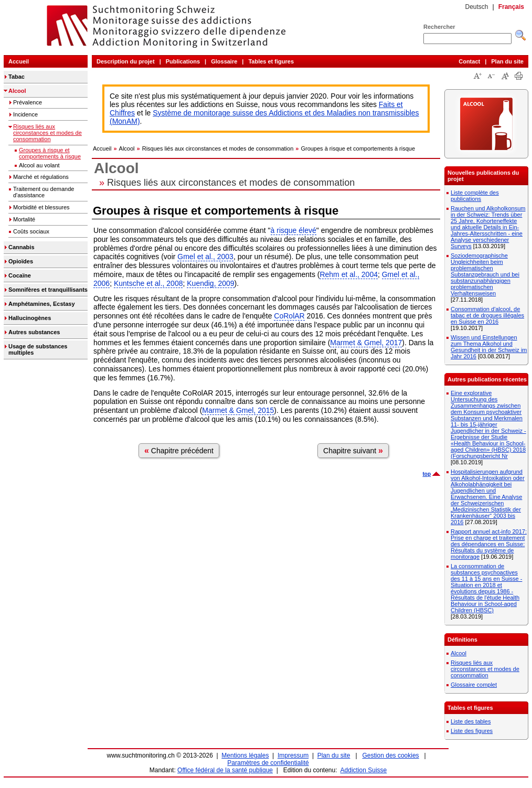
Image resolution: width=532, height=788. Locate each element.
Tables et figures (271, 61)
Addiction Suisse (364, 770)
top (427, 474)
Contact (469, 61)
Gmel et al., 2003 (205, 257)
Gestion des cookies (391, 755)
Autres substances (34, 332)
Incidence (25, 114)
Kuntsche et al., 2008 (148, 283)
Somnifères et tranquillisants (48, 290)
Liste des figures (472, 731)
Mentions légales (245, 755)
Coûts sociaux (31, 231)
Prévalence (28, 102)
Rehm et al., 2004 (349, 274)
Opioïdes (21, 261)
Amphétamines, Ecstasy (42, 304)
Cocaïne (20, 275)
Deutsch (476, 7)
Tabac (17, 77)
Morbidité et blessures (41, 207)
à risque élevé (294, 230)
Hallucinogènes (30, 318)
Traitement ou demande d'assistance (44, 192)
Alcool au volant (39, 165)
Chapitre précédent (179, 450)
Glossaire (224, 61)
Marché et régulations (41, 177)
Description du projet (126, 61)
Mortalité (24, 219)
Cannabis (22, 247)
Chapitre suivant (353, 450)
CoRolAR (289, 316)
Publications (183, 61)
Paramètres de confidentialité (268, 763)
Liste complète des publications (475, 196)
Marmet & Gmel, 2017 (366, 343)
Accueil (19, 61)
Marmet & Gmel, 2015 (238, 410)
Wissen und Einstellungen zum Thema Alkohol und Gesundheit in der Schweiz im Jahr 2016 (489, 347)
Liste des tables (471, 721)
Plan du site (507, 61)
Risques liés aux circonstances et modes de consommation (47, 133)
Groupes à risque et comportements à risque (50, 153)
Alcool (17, 91)
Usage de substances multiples (38, 349)
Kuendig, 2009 (210, 283)
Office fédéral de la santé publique (225, 770)
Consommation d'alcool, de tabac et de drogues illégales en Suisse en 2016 (487, 315)
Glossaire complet (474, 685)
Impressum (293, 755)
